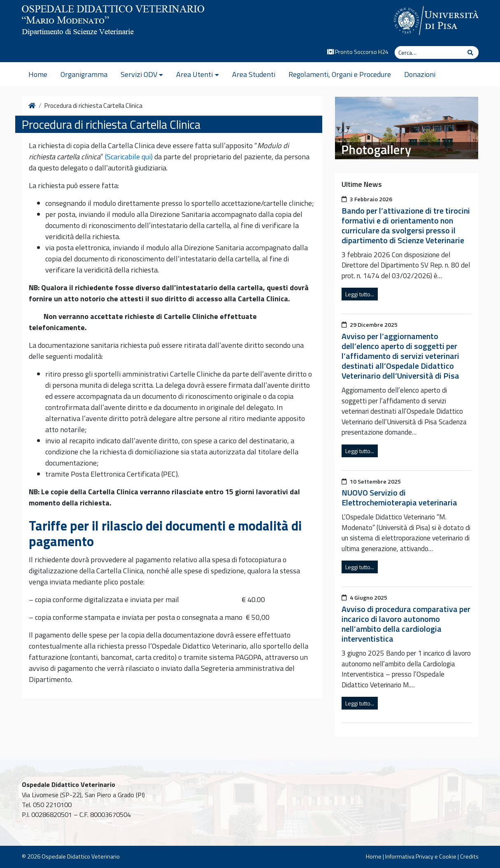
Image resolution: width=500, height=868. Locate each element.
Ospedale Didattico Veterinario (81, 856)
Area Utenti (194, 74)
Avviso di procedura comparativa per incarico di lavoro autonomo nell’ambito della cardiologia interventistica (406, 624)
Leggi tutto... (360, 294)
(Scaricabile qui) (129, 157)
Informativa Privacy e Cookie (421, 856)
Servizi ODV (139, 74)
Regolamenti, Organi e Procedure (340, 74)
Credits (469, 856)
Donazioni (420, 74)
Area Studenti (254, 74)
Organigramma (84, 74)
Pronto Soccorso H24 (358, 52)
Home (38, 74)
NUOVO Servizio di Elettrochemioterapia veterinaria (399, 497)
